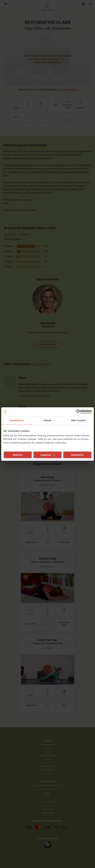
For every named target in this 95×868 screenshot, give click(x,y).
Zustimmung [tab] (17, 420)
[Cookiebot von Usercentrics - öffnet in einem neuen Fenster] (79, 412)
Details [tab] (47, 420)
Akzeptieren (77, 455)
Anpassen (48, 455)
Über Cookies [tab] (78, 420)
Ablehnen (18, 455)
